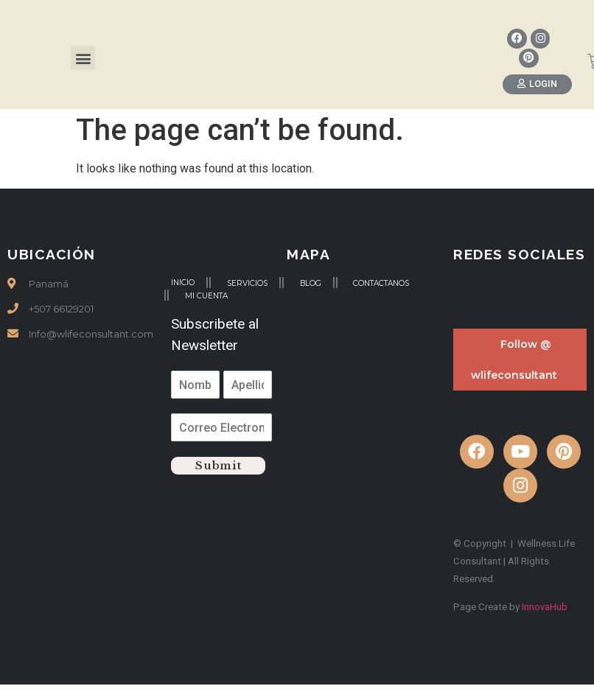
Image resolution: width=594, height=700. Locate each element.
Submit (218, 466)
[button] (83, 59)
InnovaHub (545, 608)
